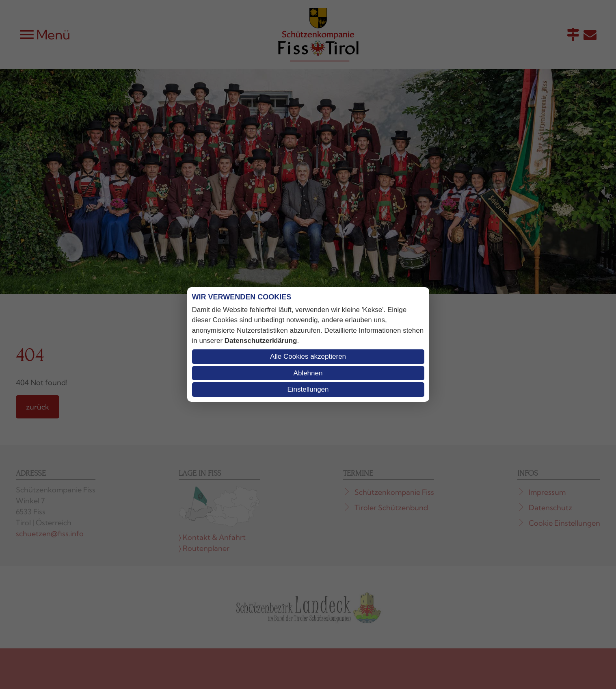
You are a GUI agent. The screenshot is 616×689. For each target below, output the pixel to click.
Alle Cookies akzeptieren (308, 356)
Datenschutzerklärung (261, 341)
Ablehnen (308, 373)
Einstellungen (308, 389)
